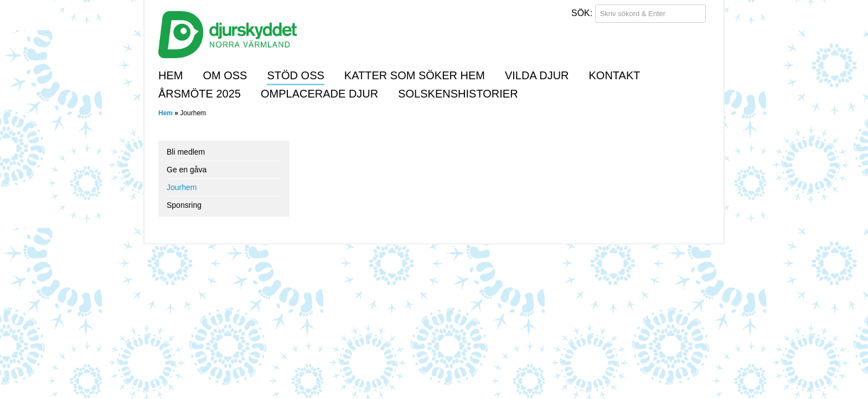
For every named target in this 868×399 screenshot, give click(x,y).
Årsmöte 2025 (200, 94)
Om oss (225, 75)
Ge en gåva (187, 170)
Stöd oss (295, 75)
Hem (170, 75)
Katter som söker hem (415, 75)
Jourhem (182, 187)
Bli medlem (186, 152)
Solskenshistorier (458, 94)
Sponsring (184, 205)
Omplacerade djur (319, 94)
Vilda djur (537, 75)
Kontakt (615, 75)
